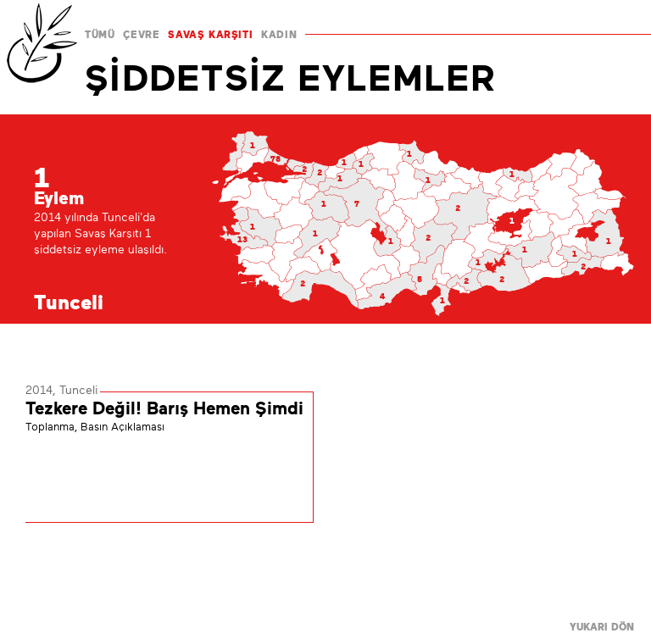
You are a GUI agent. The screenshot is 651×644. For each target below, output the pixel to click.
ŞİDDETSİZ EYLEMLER (290, 78)
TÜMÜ (100, 35)
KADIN (279, 35)
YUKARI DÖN (602, 627)
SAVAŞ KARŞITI (210, 35)
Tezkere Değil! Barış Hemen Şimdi (164, 408)
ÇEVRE (141, 35)
